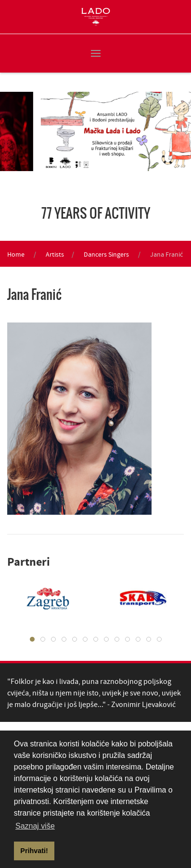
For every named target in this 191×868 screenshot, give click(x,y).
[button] (96, 53)
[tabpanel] (136, 598)
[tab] (32, 639)
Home (16, 254)
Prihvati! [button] (34, 851)
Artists (55, 254)
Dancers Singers (106, 254)
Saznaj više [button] (35, 826)
